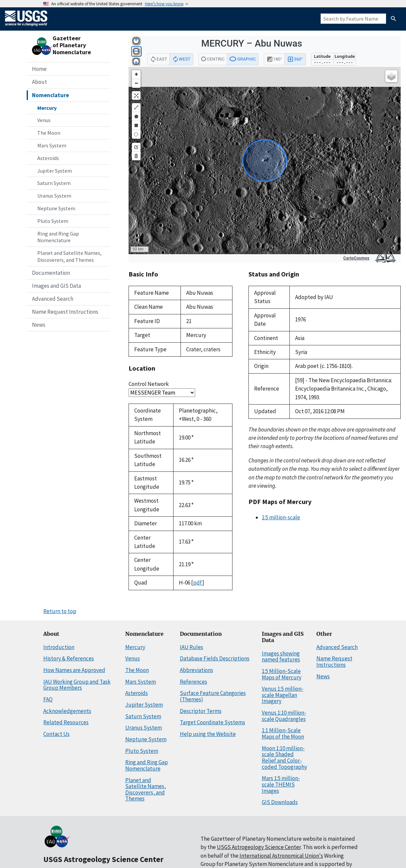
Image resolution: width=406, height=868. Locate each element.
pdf (198, 583)
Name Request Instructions (65, 312)
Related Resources (66, 722)
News (39, 325)
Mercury (47, 108)
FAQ (48, 699)
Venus (44, 120)
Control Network (149, 384)
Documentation (51, 273)
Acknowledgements (67, 711)
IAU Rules (192, 647)
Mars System (52, 145)
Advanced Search (53, 299)
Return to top (60, 611)
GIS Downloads (280, 802)
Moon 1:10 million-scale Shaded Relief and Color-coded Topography (284, 758)
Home (39, 69)
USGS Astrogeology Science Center (103, 859)
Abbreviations (197, 670)
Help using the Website (208, 734)
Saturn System (54, 183)
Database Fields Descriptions (215, 658)
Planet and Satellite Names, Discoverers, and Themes (69, 256)
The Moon (49, 133)
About (39, 82)
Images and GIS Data (56, 286)
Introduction (59, 647)
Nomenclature (50, 95)
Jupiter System (55, 171)
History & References (69, 658)
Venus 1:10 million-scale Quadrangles (284, 716)
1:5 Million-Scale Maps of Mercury (282, 674)
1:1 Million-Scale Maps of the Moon (283, 733)
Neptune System (56, 208)
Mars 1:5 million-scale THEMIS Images (281, 784)
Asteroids (48, 158)
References (194, 682)
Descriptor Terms (201, 711)
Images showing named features (281, 657)
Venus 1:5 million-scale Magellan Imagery (283, 695)
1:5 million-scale (281, 517)
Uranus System (54, 196)
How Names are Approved (74, 670)
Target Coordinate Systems (212, 722)
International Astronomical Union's (281, 856)
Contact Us (56, 734)
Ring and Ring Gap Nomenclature (58, 237)
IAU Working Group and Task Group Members (77, 685)
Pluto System (53, 221)
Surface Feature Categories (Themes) (213, 696)
